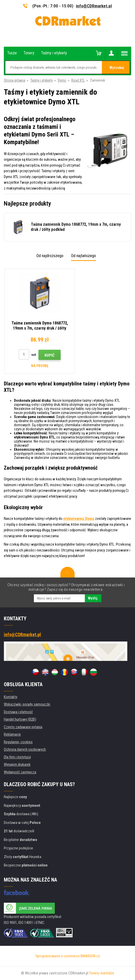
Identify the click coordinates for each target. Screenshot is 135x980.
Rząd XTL (78, 80)
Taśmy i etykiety (42, 80)
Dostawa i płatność (18, 712)
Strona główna (15, 80)
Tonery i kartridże (102, 973)
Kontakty (11, 697)
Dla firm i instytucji (17, 757)
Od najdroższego (50, 256)
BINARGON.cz (90, 956)
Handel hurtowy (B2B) (20, 719)
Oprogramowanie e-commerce (58, 956)
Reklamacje (12, 734)
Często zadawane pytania (23, 727)
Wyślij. (93, 598)
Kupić (45, 355)
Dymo (62, 80)
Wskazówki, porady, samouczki (27, 704)
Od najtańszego (84, 256)
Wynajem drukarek (17, 764)
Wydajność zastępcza (20, 772)
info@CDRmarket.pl (94, 6)
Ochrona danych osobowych (25, 749)
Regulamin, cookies (18, 742)
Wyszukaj (117, 68)
